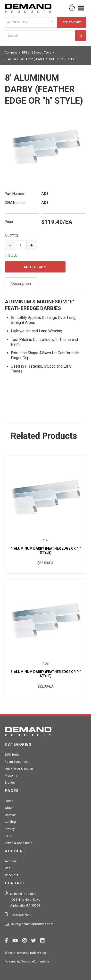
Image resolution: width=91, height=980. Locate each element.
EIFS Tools (12, 755)
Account (11, 861)
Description (21, 284)
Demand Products (29, 10)
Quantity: (12, 235)
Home (9, 801)
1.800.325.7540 (21, 915)
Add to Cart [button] (72, 22)
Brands (10, 783)
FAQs (9, 836)
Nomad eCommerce (35, 961)
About (9, 808)
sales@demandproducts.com (32, 924)
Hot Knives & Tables (19, 769)
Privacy (10, 829)
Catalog (10, 822)
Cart (8, 868)
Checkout (12, 875)
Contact (10, 815)
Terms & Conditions (19, 843)
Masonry (11, 776)
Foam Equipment (17, 762)
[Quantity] (52, 22)
